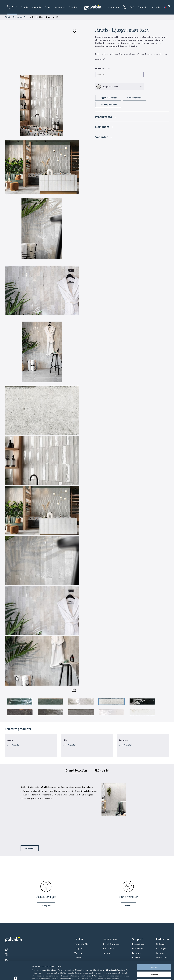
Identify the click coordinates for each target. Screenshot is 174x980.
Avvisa (154, 965)
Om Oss (124, 7)
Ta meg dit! (46, 905)
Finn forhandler (128, 897)
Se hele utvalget (46, 897)
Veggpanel (60, 7)
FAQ (132, 7)
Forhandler (143, 7)
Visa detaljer (130, 975)
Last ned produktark (108, 105)
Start (8, 17)
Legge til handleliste (108, 98)
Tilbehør (74, 7)
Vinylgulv (36, 7)
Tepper (48, 7)
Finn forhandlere (134, 98)
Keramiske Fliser (12, 7)
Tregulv (24, 7)
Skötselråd (30, 848)
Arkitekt (156, 7)
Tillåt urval (154, 957)
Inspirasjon (113, 7)
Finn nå (128, 905)
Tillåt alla (154, 950)
